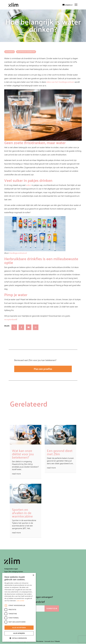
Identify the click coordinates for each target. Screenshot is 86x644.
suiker (28, 185)
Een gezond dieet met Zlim (60, 452)
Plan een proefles (43, 369)
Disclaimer (40, 641)
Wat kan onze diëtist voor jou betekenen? (23, 454)
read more (16, 474)
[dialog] (19, 607)
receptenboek (10, 319)
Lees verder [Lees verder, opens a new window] (21, 601)
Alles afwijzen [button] (19, 633)
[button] (19, 638)
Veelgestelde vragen (11, 569)
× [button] (33, 575)
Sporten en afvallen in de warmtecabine (22, 513)
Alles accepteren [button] (19, 628)
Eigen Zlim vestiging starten (14, 572)
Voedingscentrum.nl (18, 253)
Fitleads (57, 641)
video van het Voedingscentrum (60, 82)
